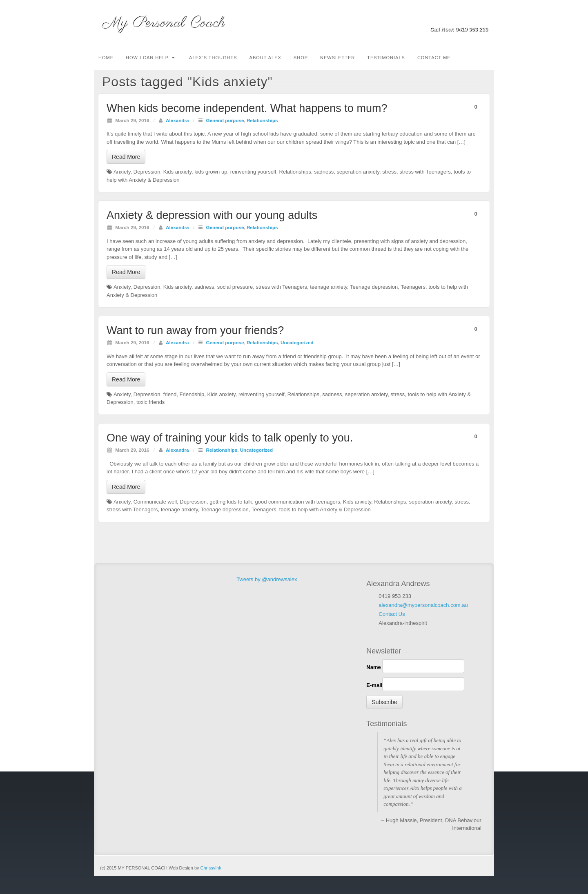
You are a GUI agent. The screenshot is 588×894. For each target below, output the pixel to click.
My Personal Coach (163, 23)
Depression (147, 172)
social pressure (235, 287)
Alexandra (177, 120)
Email (449, 18)
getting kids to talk (231, 502)
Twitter (482, 18)
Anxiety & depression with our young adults (212, 215)
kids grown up (211, 172)
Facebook (460, 18)
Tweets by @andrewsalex (267, 579)
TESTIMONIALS (386, 58)
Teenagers (413, 287)
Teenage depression (374, 287)
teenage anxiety (329, 287)
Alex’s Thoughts (213, 58)
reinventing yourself (253, 172)
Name (373, 667)
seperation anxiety (358, 172)
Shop (301, 58)
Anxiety (122, 172)
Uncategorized (297, 342)
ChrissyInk (211, 868)
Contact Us (392, 614)
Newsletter (337, 58)
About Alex (265, 58)
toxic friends (150, 402)
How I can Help (150, 58)
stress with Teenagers (425, 172)
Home (106, 58)
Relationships (262, 120)
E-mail (374, 685)
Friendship (192, 394)
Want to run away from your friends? (195, 330)
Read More (126, 157)
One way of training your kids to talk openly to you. (230, 438)
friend (170, 394)
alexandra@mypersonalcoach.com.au (423, 605)
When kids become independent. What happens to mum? (247, 108)
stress (389, 172)
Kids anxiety (177, 172)
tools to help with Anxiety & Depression (325, 509)
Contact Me (434, 58)
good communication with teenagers (298, 502)
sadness (324, 172)
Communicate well (155, 502)
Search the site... (488, 57)
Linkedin (471, 18)
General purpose (225, 120)
